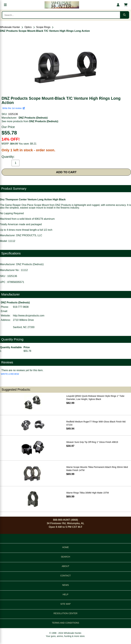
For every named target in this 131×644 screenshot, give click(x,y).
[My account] (118, 5)
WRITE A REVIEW (10, 374)
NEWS (66, 585)
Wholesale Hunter (10, 27)
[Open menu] (5, 5)
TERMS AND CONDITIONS (65, 623)
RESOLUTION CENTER (65, 613)
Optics (28, 27)
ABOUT (65, 566)
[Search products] (61, 15)
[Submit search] (124, 15)
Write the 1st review (14, 108)
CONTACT (65, 576)
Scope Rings (43, 27)
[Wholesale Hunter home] (62, 5)
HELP (65, 594)
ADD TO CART (66, 172)
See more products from (30, 121)
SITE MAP (65, 604)
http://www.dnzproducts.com (29, 316)
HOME (66, 547)
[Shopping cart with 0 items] (126, 5)
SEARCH (65, 557)
